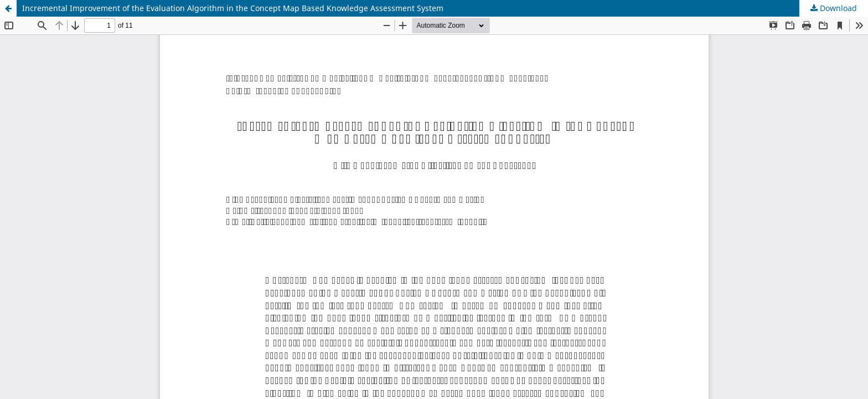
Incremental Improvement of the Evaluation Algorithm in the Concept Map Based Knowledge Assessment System (233, 8)
